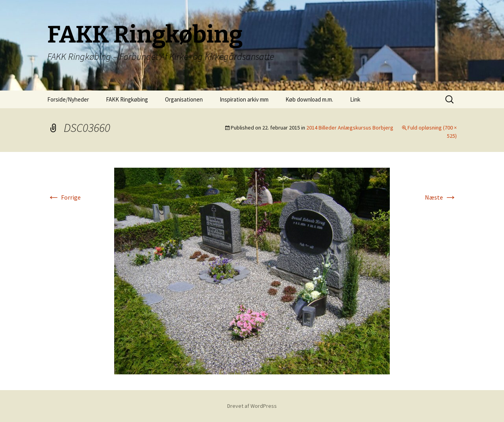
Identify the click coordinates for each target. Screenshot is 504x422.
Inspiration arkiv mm (244, 99)
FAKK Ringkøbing (127, 99)
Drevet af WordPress (252, 406)
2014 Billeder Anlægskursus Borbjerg (350, 128)
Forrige (64, 197)
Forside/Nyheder (68, 99)
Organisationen (184, 99)
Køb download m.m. (309, 99)
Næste (441, 197)
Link (355, 99)
